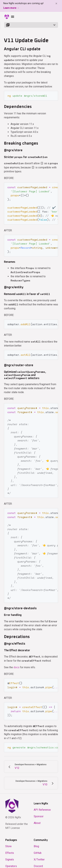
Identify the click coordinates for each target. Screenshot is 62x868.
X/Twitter (39, 854)
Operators (11, 861)
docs (16, 662)
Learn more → (11, 8)
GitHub (38, 847)
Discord (38, 861)
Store (8, 841)
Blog (36, 841)
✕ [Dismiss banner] (56, 4)
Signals (10, 854)
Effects (10, 847)
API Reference (42, 804)
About (37, 818)
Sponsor (39, 811)
